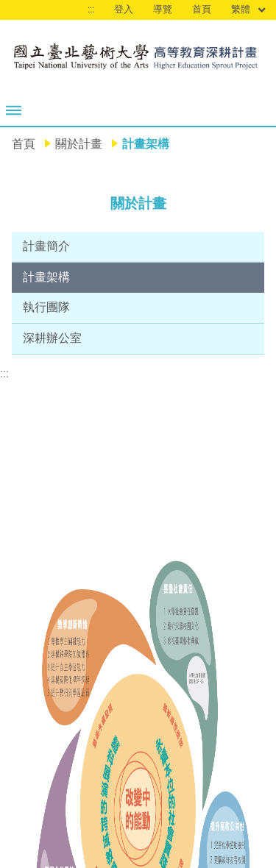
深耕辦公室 (52, 338)
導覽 (163, 9)
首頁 (202, 9)
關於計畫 (79, 144)
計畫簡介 (46, 246)
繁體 (249, 10)
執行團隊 (46, 307)
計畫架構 (46, 277)
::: (91, 9)
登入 (124, 9)
